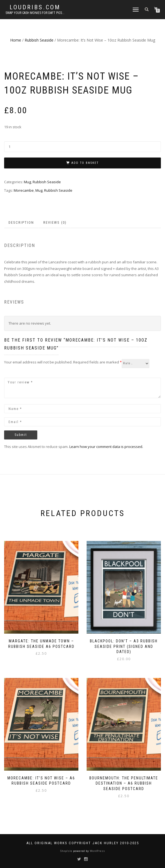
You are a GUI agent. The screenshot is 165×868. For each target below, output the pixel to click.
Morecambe (24, 190)
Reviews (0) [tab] (55, 222)
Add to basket (85, 163)
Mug (27, 182)
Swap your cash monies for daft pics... (35, 13)
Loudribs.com (35, 7)
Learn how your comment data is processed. (106, 447)
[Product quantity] (82, 147)
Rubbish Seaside (39, 40)
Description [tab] (21, 222)
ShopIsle (67, 851)
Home (16, 40)
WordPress (97, 851)
